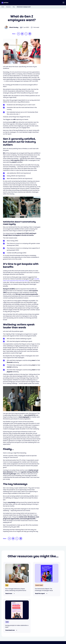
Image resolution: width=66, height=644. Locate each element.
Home (3, 7)
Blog (14, 7)
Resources (8, 7)
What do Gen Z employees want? (24, 7)
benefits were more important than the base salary (21, 280)
